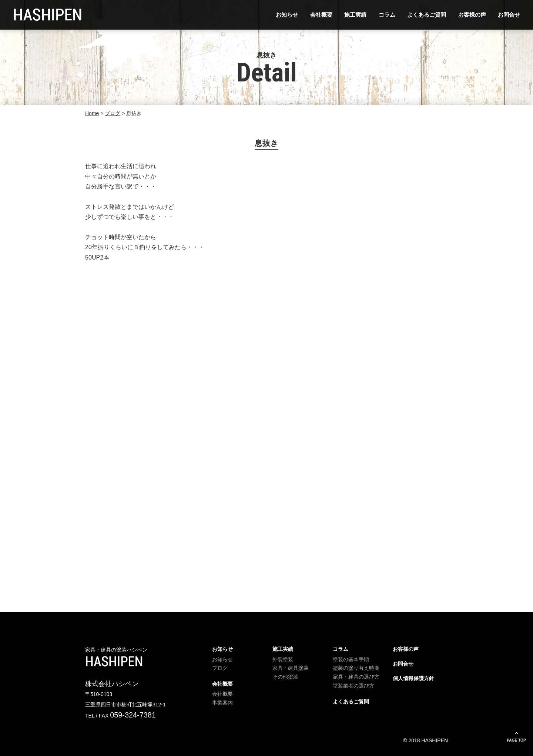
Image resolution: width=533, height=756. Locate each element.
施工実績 (355, 15)
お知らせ (287, 15)
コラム (387, 15)
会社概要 (321, 15)
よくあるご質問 (427, 15)
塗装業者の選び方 (353, 686)
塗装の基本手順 (351, 659)
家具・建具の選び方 (356, 677)
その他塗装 (285, 677)
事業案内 (222, 703)
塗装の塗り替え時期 (356, 668)
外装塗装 (283, 659)
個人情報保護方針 (413, 678)
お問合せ (509, 15)
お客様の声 (472, 15)
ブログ (220, 668)
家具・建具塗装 (291, 668)
